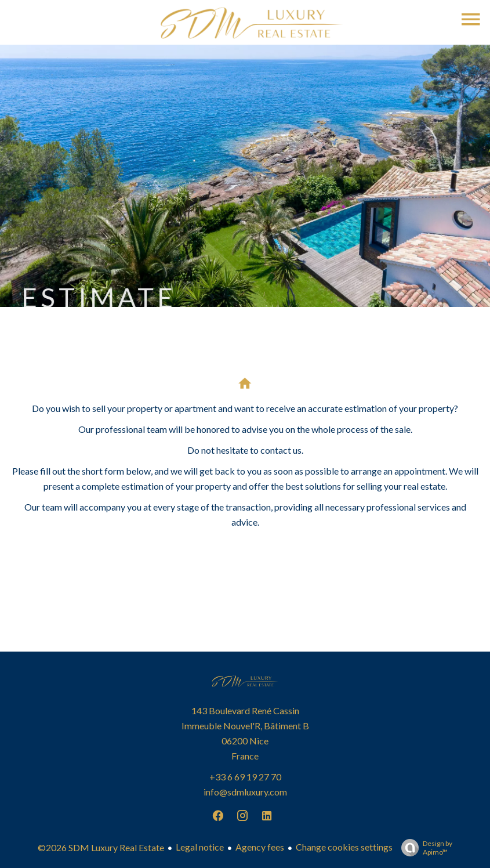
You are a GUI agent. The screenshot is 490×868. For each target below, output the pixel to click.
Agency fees (260, 847)
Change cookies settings (344, 847)
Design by (424, 848)
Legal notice (200, 847)
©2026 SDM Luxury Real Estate (101, 847)
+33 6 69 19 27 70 (245, 777)
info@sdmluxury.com (245, 792)
